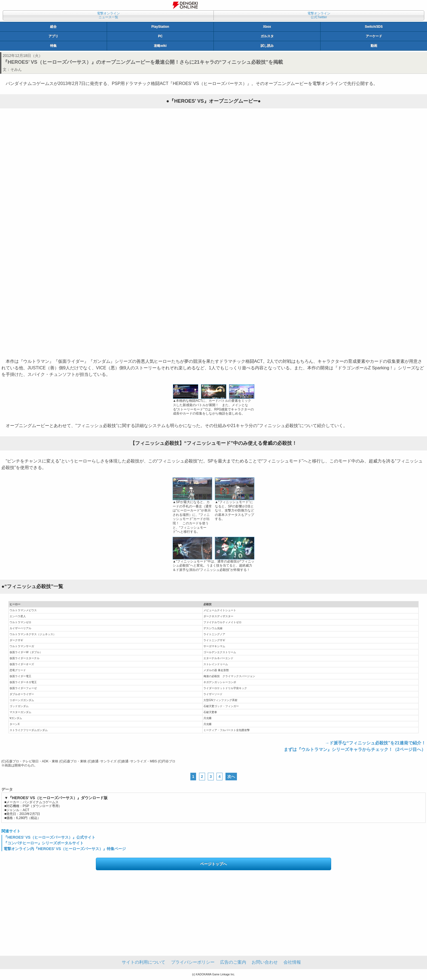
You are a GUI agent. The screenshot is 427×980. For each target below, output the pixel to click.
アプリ (53, 36)
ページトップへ (213, 864)
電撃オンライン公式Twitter (319, 15)
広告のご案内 (233, 962)
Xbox (267, 27)
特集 (53, 46)
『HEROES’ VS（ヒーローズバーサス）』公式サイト (49, 837)
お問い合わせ (265, 962)
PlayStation (160, 27)
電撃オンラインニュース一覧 (108, 15)
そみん (16, 69)
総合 (53, 27)
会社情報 (292, 962)
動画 (374, 46)
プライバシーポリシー (193, 962)
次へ (231, 777)
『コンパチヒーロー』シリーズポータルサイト (44, 843)
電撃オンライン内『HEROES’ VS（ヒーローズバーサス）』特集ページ (65, 849)
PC (160, 36)
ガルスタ (267, 36)
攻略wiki (160, 46)
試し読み (267, 46)
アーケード (374, 36)
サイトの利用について (144, 962)
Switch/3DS (374, 27)
